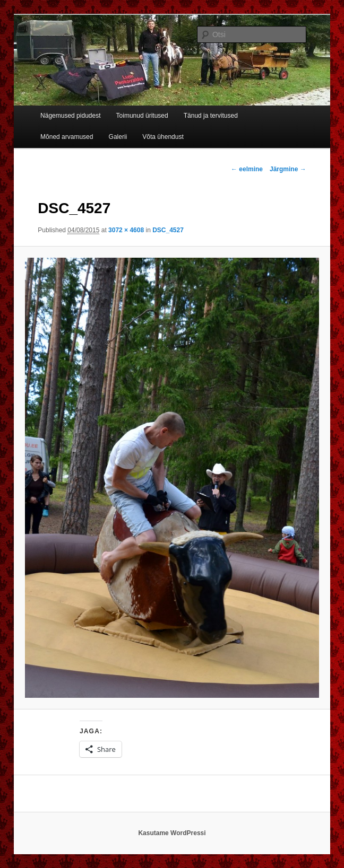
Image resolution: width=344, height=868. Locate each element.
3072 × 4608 (126, 230)
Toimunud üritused (142, 116)
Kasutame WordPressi (172, 833)
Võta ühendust (163, 137)
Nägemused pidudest (70, 116)
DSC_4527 (168, 230)
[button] (172, 477)
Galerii (118, 137)
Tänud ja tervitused (211, 116)
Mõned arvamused (67, 137)
